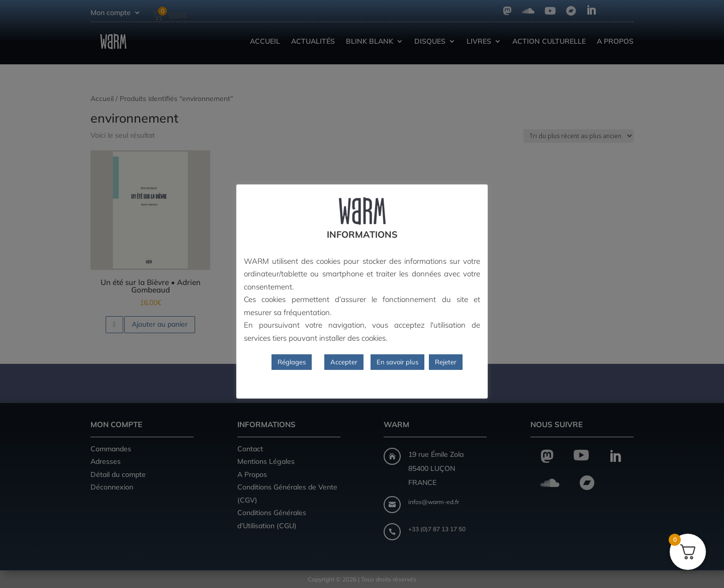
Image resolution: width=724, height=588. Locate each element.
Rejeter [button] (446, 362)
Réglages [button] (292, 362)
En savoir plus (397, 362)
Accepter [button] (344, 362)
